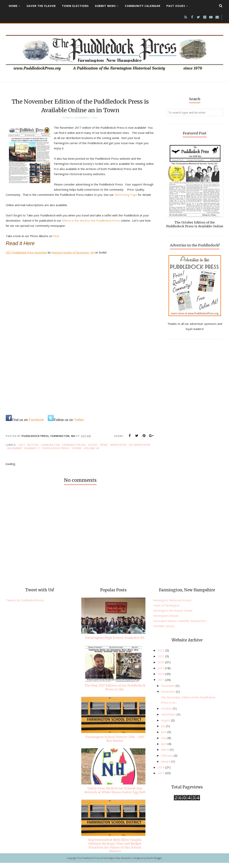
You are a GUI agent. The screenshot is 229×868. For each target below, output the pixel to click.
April (164, 749)
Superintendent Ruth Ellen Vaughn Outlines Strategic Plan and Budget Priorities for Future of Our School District (115, 851)
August (166, 725)
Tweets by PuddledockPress (25, 605)
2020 (161, 667)
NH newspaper (140, 450)
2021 (161, 661)
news (104, 450)
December (168, 691)
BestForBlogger (154, 863)
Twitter (79, 425)
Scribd (77, 453)
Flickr (56, 241)
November (15, 453)
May (164, 743)
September (169, 719)
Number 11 (32, 453)
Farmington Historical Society (172, 605)
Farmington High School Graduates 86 (115, 643)
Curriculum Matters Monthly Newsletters (180, 626)
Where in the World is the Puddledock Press (91, 226)
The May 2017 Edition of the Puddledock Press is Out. (115, 692)
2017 (22, 450)
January (166, 766)
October (167, 714)
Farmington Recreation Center (173, 616)
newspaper (119, 450)
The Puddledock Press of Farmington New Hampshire (105, 863)
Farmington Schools (166, 621)
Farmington (50, 450)
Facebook (36, 425)
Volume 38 (91, 453)
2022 (161, 655)
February (167, 761)
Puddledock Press (56, 453)
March (165, 755)
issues (93, 450)
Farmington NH (74, 450)
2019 (161, 673)
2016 (161, 772)
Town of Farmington (166, 610)
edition (33, 450)
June (164, 737)
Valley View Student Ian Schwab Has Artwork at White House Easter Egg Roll (115, 795)
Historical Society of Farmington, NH (73, 258)
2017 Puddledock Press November (26, 258)
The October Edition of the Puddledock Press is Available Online (195, 224)
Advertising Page (136, 195)
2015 (161, 778)
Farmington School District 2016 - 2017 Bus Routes (115, 744)
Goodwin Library (164, 631)
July (164, 731)
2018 (161, 679)
